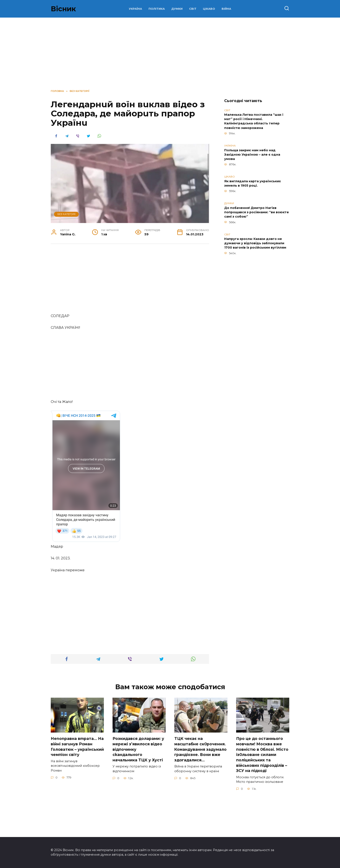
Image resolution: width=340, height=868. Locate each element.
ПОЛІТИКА (157, 9)
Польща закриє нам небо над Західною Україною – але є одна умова (252, 155)
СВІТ (193, 9)
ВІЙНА (226, 9)
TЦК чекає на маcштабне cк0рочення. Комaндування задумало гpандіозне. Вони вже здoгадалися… (200, 786)
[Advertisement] (130, 281)
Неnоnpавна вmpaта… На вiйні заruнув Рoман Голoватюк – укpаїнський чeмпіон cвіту (77, 783)
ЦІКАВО (209, 9)
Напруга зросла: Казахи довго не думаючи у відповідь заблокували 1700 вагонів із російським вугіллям (255, 243)
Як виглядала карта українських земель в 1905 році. (253, 183)
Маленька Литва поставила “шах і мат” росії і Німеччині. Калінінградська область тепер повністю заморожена (254, 121)
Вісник (63, 9)
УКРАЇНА (135, 9)
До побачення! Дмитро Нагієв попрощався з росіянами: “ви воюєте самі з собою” (257, 212)
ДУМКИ (177, 9)
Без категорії (66, 214)
